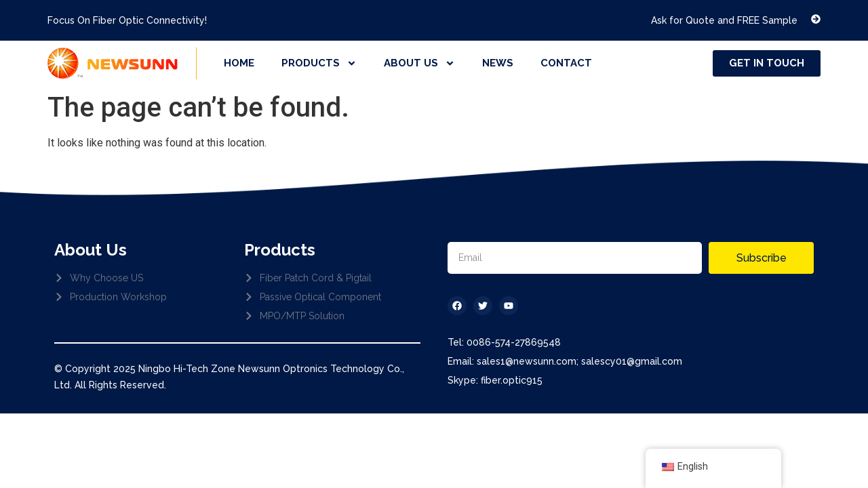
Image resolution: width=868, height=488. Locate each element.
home (239, 63)
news (498, 63)
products (319, 63)
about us (419, 63)
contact (566, 63)
